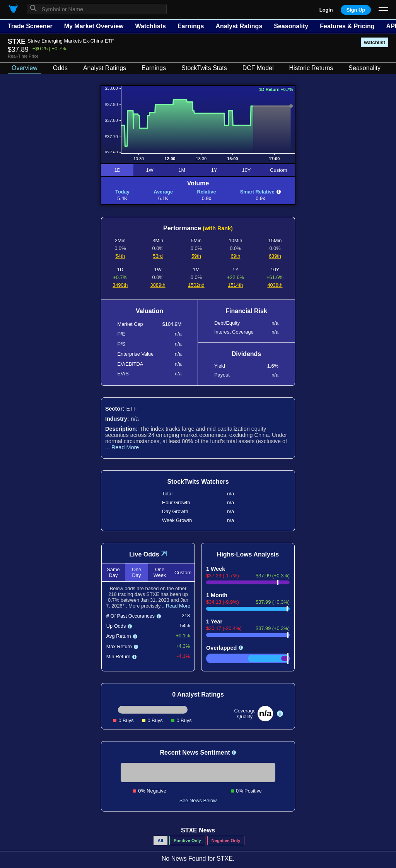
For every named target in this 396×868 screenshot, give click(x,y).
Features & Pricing (347, 26)
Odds (60, 68)
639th (275, 256)
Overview (25, 68)
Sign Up (356, 10)
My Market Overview (94, 26)
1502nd (196, 285)
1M (182, 170)
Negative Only (226, 841)
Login (326, 10)
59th (196, 256)
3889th (158, 285)
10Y (247, 170)
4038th (275, 285)
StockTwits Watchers (198, 482)
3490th (120, 285)
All (160, 841)
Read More (125, 447)
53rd (158, 256)
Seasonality (291, 26)
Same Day (113, 572)
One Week (160, 572)
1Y (214, 170)
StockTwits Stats (204, 68)
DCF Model (258, 68)
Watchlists (150, 26)
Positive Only (187, 841)
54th (120, 256)
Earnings (191, 26)
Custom (278, 170)
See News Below (198, 800)
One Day (137, 572)
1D (117, 170)
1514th (235, 285)
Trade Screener (30, 26)
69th (235, 256)
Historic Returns (311, 68)
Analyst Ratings (239, 26)
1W (149, 170)
